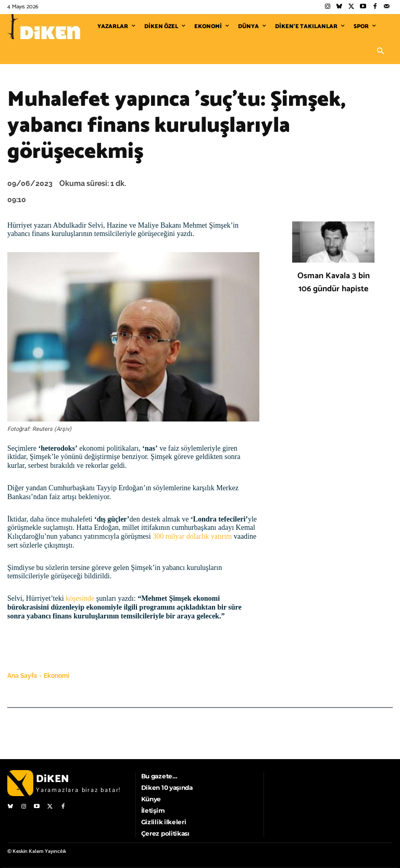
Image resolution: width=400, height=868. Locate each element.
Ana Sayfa (22, 676)
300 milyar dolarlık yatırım (192, 536)
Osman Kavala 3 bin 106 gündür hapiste (334, 282)
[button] (380, 52)
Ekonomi (57, 676)
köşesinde (80, 598)
